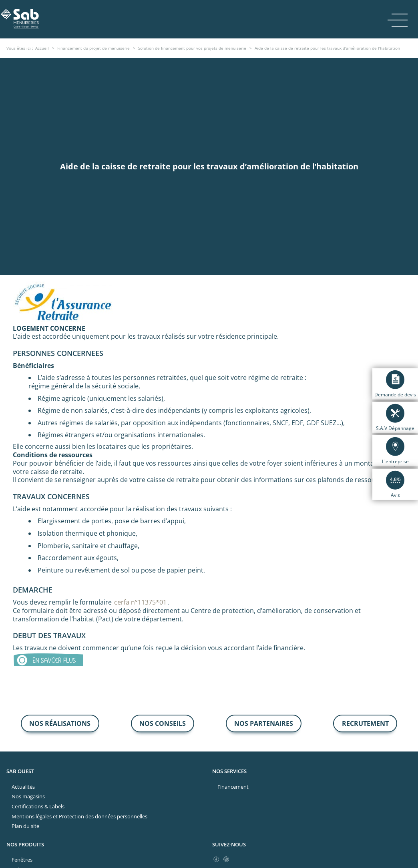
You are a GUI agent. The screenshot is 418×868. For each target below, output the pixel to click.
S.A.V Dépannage (395, 417)
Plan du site (25, 826)
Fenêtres (22, 860)
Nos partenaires (264, 723)
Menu (398, 20)
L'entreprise (395, 451)
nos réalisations (60, 723)
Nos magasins (28, 796)
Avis (395, 484)
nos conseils (163, 723)
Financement (233, 787)
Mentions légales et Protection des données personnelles (79, 816)
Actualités (23, 787)
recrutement (365, 723)
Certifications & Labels (38, 806)
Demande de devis (395, 384)
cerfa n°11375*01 (140, 602)
